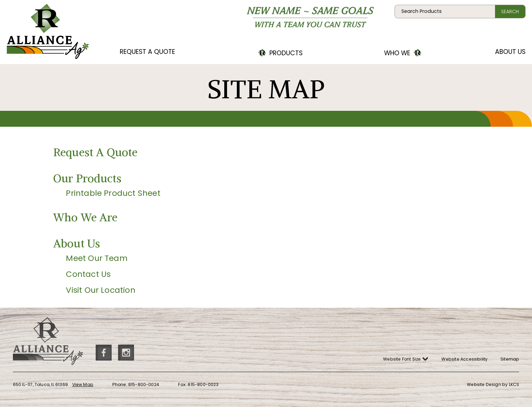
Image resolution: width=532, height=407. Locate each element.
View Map (83, 384)
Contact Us (88, 274)
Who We (408, 51)
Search (510, 12)
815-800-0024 (144, 384)
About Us (510, 52)
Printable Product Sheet (113, 193)
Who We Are (85, 217)
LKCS (514, 384)
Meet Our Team (97, 258)
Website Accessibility (464, 359)
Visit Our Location (100, 290)
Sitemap (510, 359)
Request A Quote (147, 52)
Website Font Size (406, 358)
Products (280, 51)
